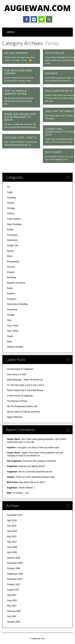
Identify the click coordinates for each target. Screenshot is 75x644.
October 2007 (14, 585)
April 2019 (12, 521)
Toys (9, 320)
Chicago (11, 208)
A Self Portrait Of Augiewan (20, 396)
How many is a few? (17, 374)
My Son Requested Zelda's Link (22, 406)
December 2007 (15, 579)
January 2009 (14, 558)
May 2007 (12, 606)
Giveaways (12, 235)
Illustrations (13, 240)
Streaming (12, 310)
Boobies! (51, 73)
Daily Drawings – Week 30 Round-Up (25, 380)
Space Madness (15, 417)
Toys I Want (13, 331)
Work (10, 342)
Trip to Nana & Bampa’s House (16, 92)
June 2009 (12, 547)
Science (11, 294)
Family (10, 230)
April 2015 (12, 542)
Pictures (11, 267)
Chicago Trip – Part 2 (20, 137)
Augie (10, 192)
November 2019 (15, 515)
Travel (10, 336)
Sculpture (12, 299)
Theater (11, 315)
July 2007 (12, 595)
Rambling (12, 277)
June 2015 (12, 531)
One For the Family (59, 111)
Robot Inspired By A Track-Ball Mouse (25, 390)
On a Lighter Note (59, 91)
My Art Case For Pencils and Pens (24, 412)
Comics (11, 213)
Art (8, 187)
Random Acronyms (16, 283)
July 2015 (12, 526)
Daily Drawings (14, 224)
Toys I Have (13, 326)
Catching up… (56, 53)
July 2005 (12, 616)
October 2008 (14, 568)
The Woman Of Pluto (17, 401)
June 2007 (12, 601)
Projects (11, 272)
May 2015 (12, 537)
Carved (11, 203)
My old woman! (16, 53)
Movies (10, 251)
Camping (11, 198)
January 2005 (14, 622)
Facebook (26, 19)
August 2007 (13, 590)
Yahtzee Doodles (15, 347)
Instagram (34, 19)
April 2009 (12, 552)
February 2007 (14, 611)
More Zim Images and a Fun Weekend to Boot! (20, 117)
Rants (10, 288)
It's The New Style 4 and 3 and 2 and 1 (26, 385)
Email (41, 19)
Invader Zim (13, 246)
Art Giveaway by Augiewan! (20, 369)
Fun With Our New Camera (18, 72)
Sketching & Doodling (17, 304)
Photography (13, 262)
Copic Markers (14, 219)
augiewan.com (37, 8)
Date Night (54, 152)
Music (10, 256)
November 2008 (15, 563)
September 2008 (15, 574)
